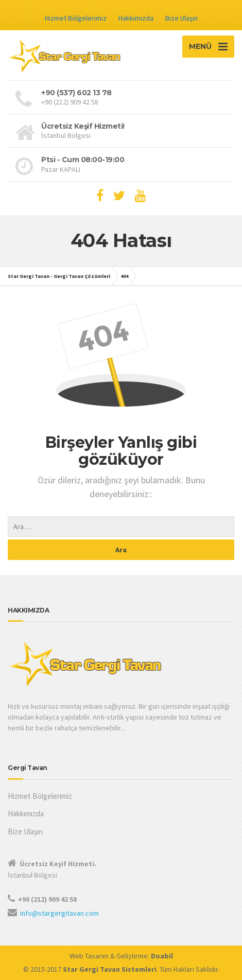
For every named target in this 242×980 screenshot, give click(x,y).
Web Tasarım (89, 956)
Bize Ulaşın (181, 18)
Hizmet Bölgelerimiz (76, 18)
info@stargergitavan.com (59, 913)
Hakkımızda (136, 18)
